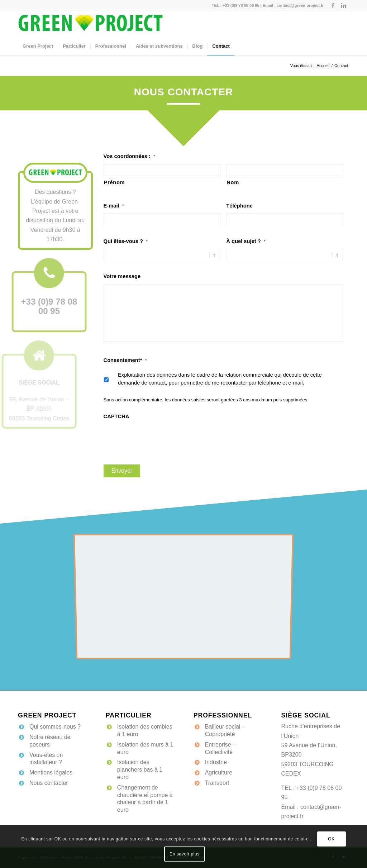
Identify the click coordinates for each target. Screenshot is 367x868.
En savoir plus (185, 854)
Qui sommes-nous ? (55, 727)
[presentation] (158, 438)
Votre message (122, 276)
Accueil (323, 66)
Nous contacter (49, 783)
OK (331, 839)
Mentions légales (51, 772)
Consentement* (125, 360)
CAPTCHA (116, 416)
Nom (233, 182)
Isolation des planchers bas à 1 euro (140, 770)
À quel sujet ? (246, 241)
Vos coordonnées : (129, 156)
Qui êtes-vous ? (126, 241)
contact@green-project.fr (300, 5)
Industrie (216, 762)
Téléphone (239, 206)
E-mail (114, 206)
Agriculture (219, 772)
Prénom (115, 182)
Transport (217, 783)
